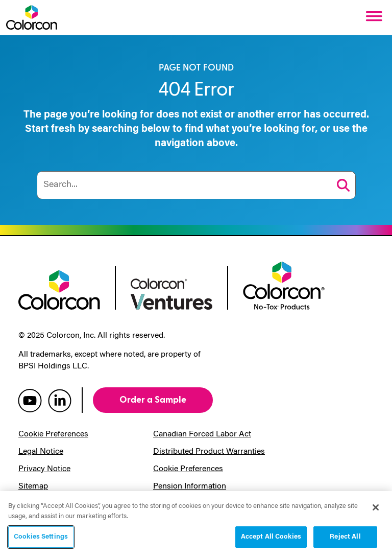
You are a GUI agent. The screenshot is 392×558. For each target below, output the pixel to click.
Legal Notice (41, 452)
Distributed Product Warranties (209, 452)
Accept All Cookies (271, 537)
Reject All (345, 537)
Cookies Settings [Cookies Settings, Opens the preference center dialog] (41, 537)
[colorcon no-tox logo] (284, 285)
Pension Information (190, 486)
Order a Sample (153, 400)
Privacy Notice (44, 469)
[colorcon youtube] (30, 400)
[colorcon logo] (59, 289)
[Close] (376, 507)
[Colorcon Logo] (32, 17)
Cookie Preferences (53, 434)
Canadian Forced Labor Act (202, 434)
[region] (196, 525)
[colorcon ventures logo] (171, 293)
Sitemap (33, 486)
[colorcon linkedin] (60, 400)
